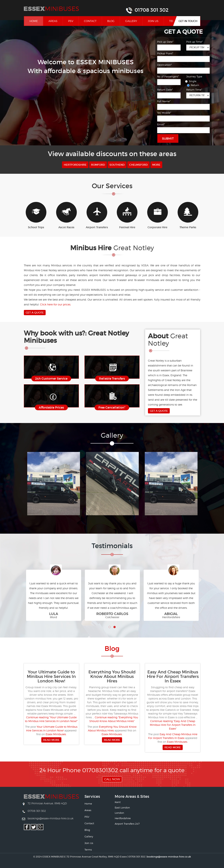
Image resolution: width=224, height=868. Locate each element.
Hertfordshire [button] (75, 165)
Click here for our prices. (55, 304)
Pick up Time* (194, 42)
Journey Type (194, 76)
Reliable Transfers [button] (112, 378)
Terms (88, 850)
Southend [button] (117, 165)
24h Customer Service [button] (51, 378)
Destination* (164, 65)
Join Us (153, 21)
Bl (112, 649)
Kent (118, 802)
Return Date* (165, 90)
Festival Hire (127, 215)
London (119, 813)
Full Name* (164, 101)
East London (122, 808)
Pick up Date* (165, 42)
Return (194, 85)
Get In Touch (188, 21)
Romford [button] (98, 165)
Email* (161, 124)
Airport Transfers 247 (127, 824)
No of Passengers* (168, 76)
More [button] (156, 165)
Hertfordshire (123, 818)
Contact (90, 21)
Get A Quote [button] (35, 313)
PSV (71, 21)
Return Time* (194, 90)
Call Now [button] (112, 779)
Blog (111, 21)
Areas (53, 21)
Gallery (131, 21)
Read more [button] (51, 740)
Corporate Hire (158, 215)
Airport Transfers (97, 215)
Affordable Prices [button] (51, 407)
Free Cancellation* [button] (112, 407)
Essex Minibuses (56, 734)
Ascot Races (66, 215)
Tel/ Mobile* (164, 113)
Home (36, 21)
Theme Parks (188, 215)
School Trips (36, 215)
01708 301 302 (152, 10)
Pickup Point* (165, 53)
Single (191, 81)
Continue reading (173, 725)
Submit (168, 138)
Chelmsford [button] (138, 165)
